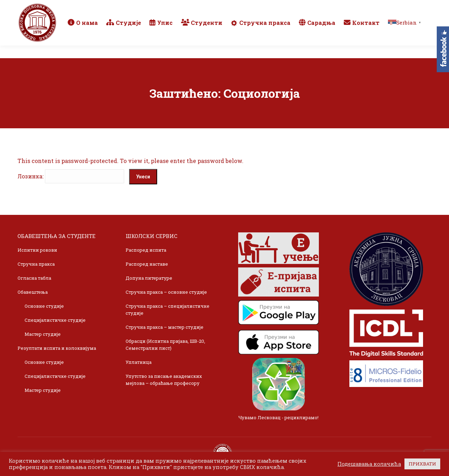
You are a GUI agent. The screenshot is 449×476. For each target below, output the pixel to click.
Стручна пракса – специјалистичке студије (167, 310)
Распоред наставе (147, 264)
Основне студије (44, 306)
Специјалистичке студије (55, 320)
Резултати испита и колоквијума (57, 348)
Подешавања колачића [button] (369, 464)
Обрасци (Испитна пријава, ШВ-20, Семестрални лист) (165, 345)
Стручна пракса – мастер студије (165, 327)
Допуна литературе (149, 278)
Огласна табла (34, 278)
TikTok (405, 6)
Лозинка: (71, 176)
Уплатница (139, 362)
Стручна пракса (36, 264)
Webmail (331, 6)
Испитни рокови (37, 250)
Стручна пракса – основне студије (166, 292)
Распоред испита (146, 250)
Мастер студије (43, 334)
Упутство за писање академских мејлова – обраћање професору (164, 380)
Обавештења (33, 292)
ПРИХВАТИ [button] (422, 464)
